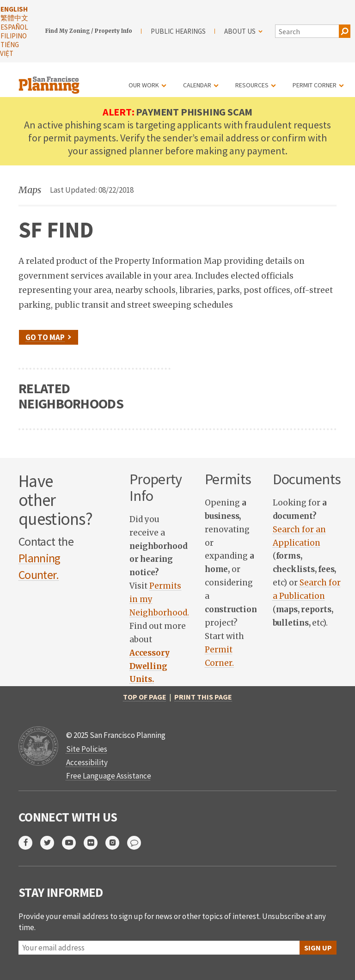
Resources (252, 85)
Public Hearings (178, 31)
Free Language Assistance (109, 776)
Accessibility (87, 762)
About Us (243, 31)
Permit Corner (315, 85)
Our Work (144, 85)
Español (14, 27)
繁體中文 (14, 18)
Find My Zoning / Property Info (89, 31)
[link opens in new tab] (150, 666)
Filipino (14, 36)
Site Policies (87, 749)
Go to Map (45, 337)
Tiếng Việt (9, 49)
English (14, 9)
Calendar (197, 85)
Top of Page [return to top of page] (145, 697)
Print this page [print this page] (203, 697)
